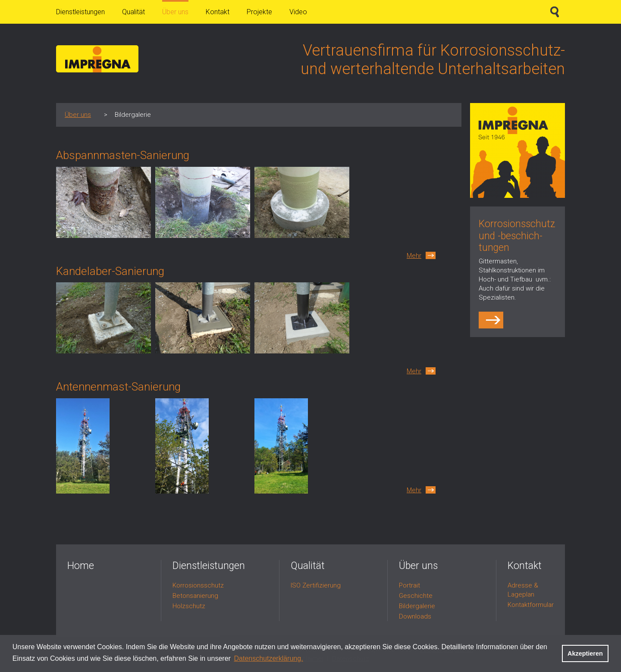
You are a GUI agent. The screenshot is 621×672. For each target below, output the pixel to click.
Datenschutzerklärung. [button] (269, 658)
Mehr (414, 256)
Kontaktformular (531, 605)
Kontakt (218, 12)
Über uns (175, 12)
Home (81, 566)
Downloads (415, 616)
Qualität (133, 12)
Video (298, 12)
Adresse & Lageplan (523, 590)
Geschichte (416, 596)
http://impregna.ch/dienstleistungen (492, 320)
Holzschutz (189, 606)
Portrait (409, 585)
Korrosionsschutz (198, 585)
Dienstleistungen (80, 12)
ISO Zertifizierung (316, 585)
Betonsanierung (195, 596)
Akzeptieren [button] (585, 653)
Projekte (259, 12)
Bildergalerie (417, 606)
